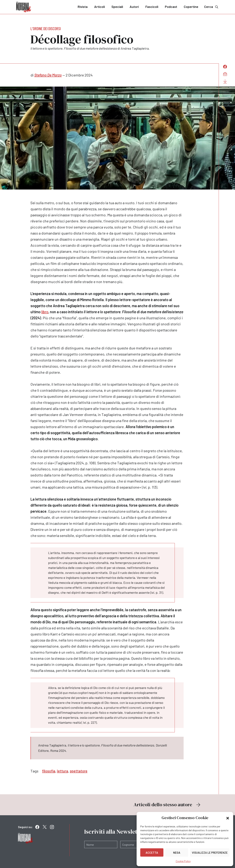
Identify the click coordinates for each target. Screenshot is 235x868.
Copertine (191, 7)
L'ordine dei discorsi (46, 28)
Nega (177, 853)
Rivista (83, 7)
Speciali (117, 7)
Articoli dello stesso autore (167, 805)
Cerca (211, 7)
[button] (228, 818)
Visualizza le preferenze (210, 853)
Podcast (171, 7)
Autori (134, 7)
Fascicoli (152, 7)
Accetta (152, 853)
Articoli (100, 7)
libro (45, 312)
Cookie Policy (183, 861)
